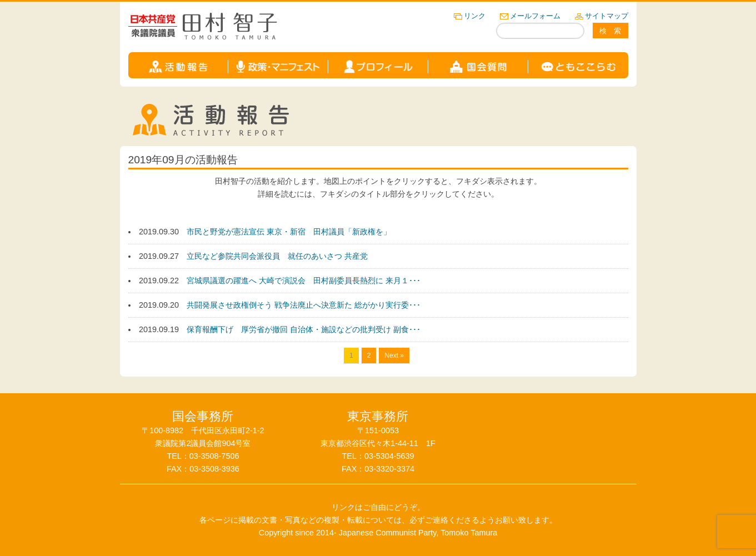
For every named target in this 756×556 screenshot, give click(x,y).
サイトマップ (607, 16)
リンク (475, 16)
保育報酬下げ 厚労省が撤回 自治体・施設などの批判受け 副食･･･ (304, 329)
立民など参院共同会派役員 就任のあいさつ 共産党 (277, 256)
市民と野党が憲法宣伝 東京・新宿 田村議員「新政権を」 (289, 232)
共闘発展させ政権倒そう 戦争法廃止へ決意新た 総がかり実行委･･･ (304, 305)
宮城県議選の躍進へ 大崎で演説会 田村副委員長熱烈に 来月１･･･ (304, 280)
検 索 (610, 31)
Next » (394, 355)
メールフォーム (535, 16)
